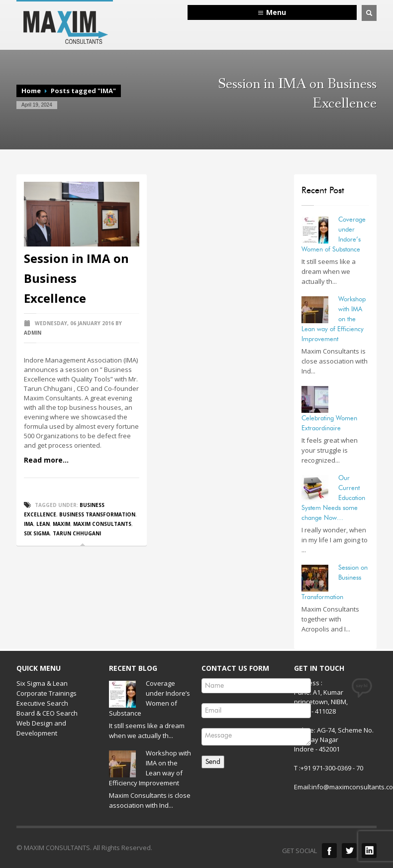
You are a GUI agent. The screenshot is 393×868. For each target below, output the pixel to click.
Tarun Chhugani (77, 533)
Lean (43, 524)
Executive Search (42, 703)
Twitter (349, 851)
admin (33, 333)
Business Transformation (97, 514)
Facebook (329, 851)
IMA (29, 524)
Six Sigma (37, 533)
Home (31, 91)
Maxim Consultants (102, 524)
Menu (276, 12)
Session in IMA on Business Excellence (76, 278)
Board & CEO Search (47, 713)
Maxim (61, 524)
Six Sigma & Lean (42, 683)
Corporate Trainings (47, 693)
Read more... (46, 460)
